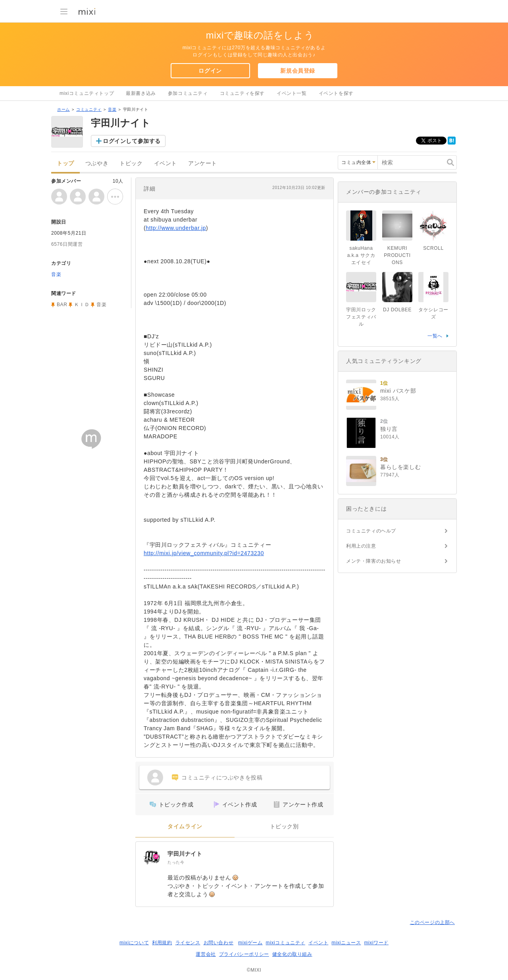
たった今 (176, 862)
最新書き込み (141, 93)
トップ (65, 163)
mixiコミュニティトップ (87, 93)
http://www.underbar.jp (176, 228)
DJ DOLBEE (397, 310)
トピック (131, 163)
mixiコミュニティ (286, 943)
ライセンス (188, 943)
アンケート (203, 163)
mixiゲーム (250, 943)
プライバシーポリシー (244, 954)
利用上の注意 (361, 546)
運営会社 (206, 954)
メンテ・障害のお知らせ (374, 561)
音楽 (112, 109)
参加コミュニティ (188, 93)
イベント (165, 163)
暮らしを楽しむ (400, 467)
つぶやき (97, 163)
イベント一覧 (292, 93)
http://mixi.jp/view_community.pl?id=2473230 (204, 553)
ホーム (63, 109)
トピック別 (284, 827)
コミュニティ (89, 109)
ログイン (210, 71)
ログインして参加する (132, 141)
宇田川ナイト (185, 854)
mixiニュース (346, 943)
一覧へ (435, 336)
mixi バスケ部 (398, 391)
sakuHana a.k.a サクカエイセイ (361, 255)
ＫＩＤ (82, 305)
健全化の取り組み (292, 954)
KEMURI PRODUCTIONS (397, 255)
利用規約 (162, 943)
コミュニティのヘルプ (371, 531)
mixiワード (376, 943)
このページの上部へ (432, 922)
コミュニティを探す (242, 93)
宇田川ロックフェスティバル (361, 317)
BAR (62, 305)
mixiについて (134, 943)
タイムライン (185, 827)
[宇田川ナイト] (152, 858)
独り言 (389, 429)
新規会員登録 (298, 71)
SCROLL (433, 248)
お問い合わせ (219, 943)
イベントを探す (336, 93)
